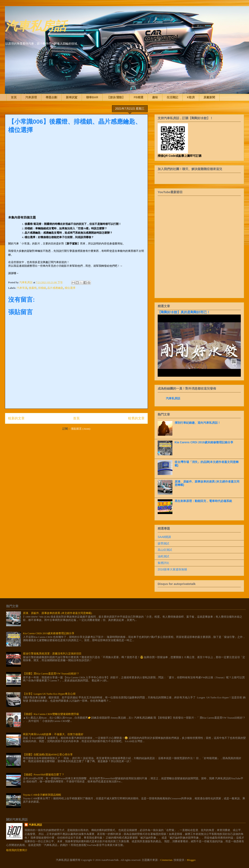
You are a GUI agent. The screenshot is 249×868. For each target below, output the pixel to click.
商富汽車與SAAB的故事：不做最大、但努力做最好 (53, 734)
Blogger (191, 860)
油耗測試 (163, 556)
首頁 (14, 97)
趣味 (155, 97)
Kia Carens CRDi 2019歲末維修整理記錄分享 (204, 442)
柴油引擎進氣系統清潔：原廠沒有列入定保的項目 (52, 654)
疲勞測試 (163, 543)
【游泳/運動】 (116, 97)
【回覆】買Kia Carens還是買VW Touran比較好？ (51, 674)
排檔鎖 (42, 288)
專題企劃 (51, 97)
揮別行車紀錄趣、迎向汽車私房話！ (198, 423)
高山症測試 (165, 550)
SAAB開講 (164, 537)
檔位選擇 (70, 288)
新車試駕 (72, 97)
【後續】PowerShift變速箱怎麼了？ (44, 774)
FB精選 (139, 97)
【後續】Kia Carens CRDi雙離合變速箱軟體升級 (51, 714)
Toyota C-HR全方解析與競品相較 (42, 795)
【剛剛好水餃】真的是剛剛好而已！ (184, 312)
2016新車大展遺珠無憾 (172, 569)
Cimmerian (166, 860)
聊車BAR (92, 97)
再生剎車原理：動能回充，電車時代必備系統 (203, 501)
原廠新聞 (209, 97)
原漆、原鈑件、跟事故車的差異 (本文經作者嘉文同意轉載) (57, 613)
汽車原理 (31, 97)
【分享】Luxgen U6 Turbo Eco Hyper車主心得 (49, 694)
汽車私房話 (36, 25)
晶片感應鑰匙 (55, 288)
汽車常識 (22, 288)
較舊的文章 (136, 418)
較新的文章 (16, 418)
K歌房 (191, 97)
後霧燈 (33, 288)
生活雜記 (172, 97)
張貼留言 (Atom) (81, 429)
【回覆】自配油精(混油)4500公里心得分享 (48, 754)
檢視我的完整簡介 (17, 850)
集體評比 (163, 563)
